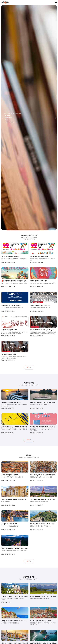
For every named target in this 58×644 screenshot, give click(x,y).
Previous (2, 118)
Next (56, 118)
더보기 (29, 367)
